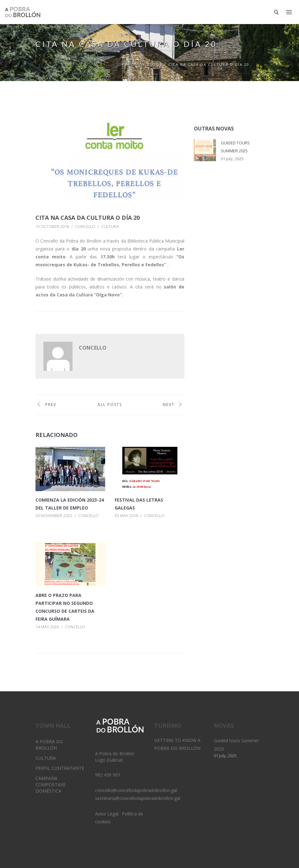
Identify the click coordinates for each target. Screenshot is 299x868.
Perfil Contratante (60, 768)
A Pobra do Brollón (49, 745)
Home (134, 64)
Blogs (155, 64)
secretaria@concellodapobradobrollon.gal (138, 798)
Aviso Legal (107, 814)
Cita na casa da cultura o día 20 (95, 218)
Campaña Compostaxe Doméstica (51, 785)
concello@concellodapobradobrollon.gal (136, 790)
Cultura (110, 226)
